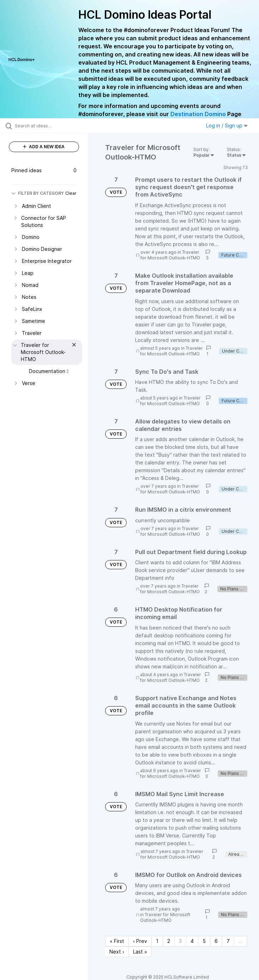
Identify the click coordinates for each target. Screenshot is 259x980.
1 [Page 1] (157, 941)
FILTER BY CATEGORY (38, 193)
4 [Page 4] (192, 941)
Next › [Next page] (117, 952)
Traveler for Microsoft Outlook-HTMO (170, 255)
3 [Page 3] (180, 941)
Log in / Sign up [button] (227, 125)
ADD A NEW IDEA (44, 147)
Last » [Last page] (140, 952)
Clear (71, 193)
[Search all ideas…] (48, 126)
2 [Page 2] (169, 941)
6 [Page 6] (216, 941)
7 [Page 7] (228, 941)
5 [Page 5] (204, 941)
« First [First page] (117, 941)
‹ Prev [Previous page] (140, 941)
